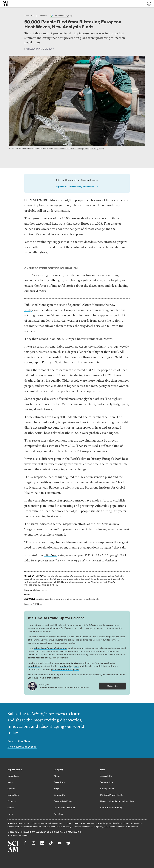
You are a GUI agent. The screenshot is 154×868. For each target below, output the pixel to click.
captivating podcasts (71, 663)
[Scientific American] (6, 4)
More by (36, 590)
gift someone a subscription (65, 669)
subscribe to (51, 648)
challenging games (70, 666)
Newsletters (13, 795)
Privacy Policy (107, 789)
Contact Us (59, 795)
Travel (10, 814)
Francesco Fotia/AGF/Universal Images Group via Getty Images (79, 148)
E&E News (49, 49)
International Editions (64, 808)
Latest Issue (13, 776)
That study (84, 446)
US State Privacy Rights (112, 795)
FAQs (56, 789)
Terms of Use (106, 782)
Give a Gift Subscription (22, 747)
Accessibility (106, 776)
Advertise (58, 814)
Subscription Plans (19, 741)
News (10, 782)
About (57, 776)
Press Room (60, 782)
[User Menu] (149, 4)
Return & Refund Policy (111, 808)
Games (11, 808)
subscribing (51, 280)
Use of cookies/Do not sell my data (117, 801)
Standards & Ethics (63, 801)
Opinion (11, 789)
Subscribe (112, 686)
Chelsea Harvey (35, 49)
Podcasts (12, 801)
